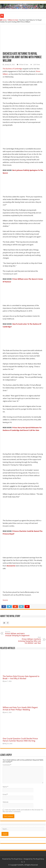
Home (3, 20)
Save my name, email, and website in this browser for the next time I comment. (23, 811)
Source (5, 600)
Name (5, 787)
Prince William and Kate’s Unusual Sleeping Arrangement (18, 634)
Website (6, 802)
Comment (7, 765)
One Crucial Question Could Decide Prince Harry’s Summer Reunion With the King (20, 740)
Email (5, 794)
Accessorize (11, 566)
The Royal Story (17, 859)
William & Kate (13, 20)
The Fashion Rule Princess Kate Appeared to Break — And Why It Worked (21, 677)
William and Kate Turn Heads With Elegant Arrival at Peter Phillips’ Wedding (20, 709)
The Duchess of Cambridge (12, 69)
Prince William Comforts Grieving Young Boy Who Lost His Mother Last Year (28, 640)
